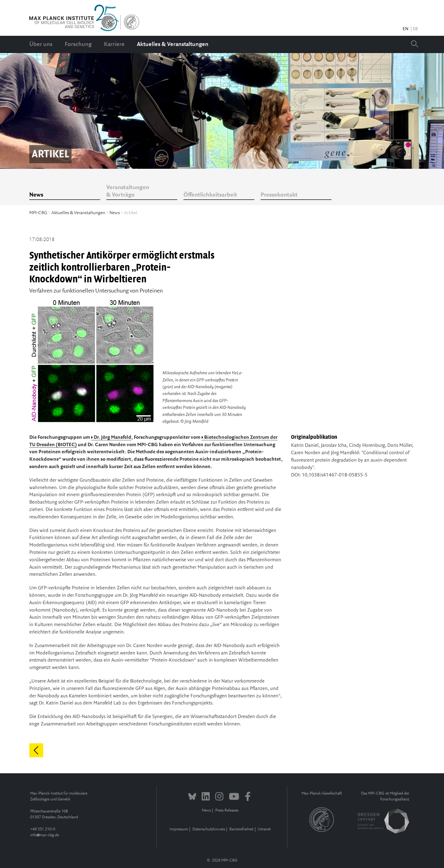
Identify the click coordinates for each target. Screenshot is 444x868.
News (36, 195)
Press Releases (227, 810)
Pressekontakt (279, 195)
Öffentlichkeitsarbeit (210, 195)
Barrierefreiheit (241, 829)
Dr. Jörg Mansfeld (113, 437)
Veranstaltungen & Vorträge (128, 191)
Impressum (179, 829)
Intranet (264, 829)
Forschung (78, 44)
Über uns (41, 44)
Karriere (114, 44)
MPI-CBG (38, 213)
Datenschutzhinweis (209, 829)
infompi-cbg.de (45, 835)
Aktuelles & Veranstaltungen (173, 44)
